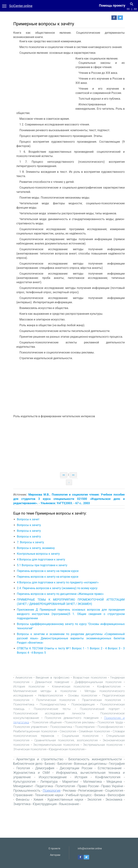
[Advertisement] (43, 83)
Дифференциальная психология (98, 682)
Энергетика (22, 804)
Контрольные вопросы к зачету (38, 554)
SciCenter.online (21, 6)
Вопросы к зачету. (29, 525)
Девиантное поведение (52, 682)
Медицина (114, 782)
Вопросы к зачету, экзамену (36, 548)
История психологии (29, 686)
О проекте (54, 848)
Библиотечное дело (28, 764)
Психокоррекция (83, 704)
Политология (65, 786)
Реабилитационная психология (35, 731)
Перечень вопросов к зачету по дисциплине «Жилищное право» (60, 594)
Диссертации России (76, 768)
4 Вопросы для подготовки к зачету (41, 559)
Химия (38, 799)
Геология (23, 768)
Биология (65, 764)
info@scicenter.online (90, 848)
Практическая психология (102, 700)
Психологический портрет (100, 709)
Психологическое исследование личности (49, 713)
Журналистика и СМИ (32, 773)
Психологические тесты (52, 709)
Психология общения (47, 722)
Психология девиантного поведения (72, 718)
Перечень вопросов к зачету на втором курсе (48, 577)
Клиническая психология (71, 686)
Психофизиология (110, 727)
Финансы (23, 799)
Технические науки (49, 795)
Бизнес (50, 764)
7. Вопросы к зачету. (31, 542)
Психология (52, 790)
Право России (88, 786)
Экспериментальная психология (56, 745)
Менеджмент (23, 786)
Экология (94, 799)
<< (128, 9)
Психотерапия (85, 727)
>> (135, 9)
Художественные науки (65, 799)
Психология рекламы (80, 722)
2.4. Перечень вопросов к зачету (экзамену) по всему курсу (57, 588)
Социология (114, 790)
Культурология (24, 782)
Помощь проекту (112, 5)
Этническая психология (30, 749)
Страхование (23, 795)
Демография (45, 768)
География (117, 764)
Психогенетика (24, 704)
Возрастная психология (90, 677)
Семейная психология (94, 731)
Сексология (68, 731)
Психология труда (110, 722)
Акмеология (24, 677)
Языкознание (69, 804)
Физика (100, 795)
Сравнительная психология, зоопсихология (66, 740)
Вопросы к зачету (29, 531)
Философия (116, 795)
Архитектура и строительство (40, 759)
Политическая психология (56, 700)
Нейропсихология (50, 695)
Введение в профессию (53, 677)
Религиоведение (90, 790)
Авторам (55, 855)
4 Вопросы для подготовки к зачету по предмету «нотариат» (58, 582)
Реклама (69, 790)
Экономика (114, 799)
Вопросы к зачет (28, 519)
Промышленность (27, 790)
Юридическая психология (67, 749)
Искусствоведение (53, 777)
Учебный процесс (79, 795)
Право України (112, 786)
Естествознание (110, 768)
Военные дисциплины (90, 764)
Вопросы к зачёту (29, 537)
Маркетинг (70, 782)
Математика (93, 782)
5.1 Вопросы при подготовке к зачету (42, 565)
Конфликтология (109, 686)
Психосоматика (61, 727)
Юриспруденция (45, 804)
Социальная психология (80, 736)
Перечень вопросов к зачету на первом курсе (48, 571)
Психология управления (30, 727)
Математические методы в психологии (45, 691)
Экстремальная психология (103, 745)
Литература (49, 782)
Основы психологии (82, 695)
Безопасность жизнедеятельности (95, 759)
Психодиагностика (53, 704)
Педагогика (44, 786)
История (81, 777)
